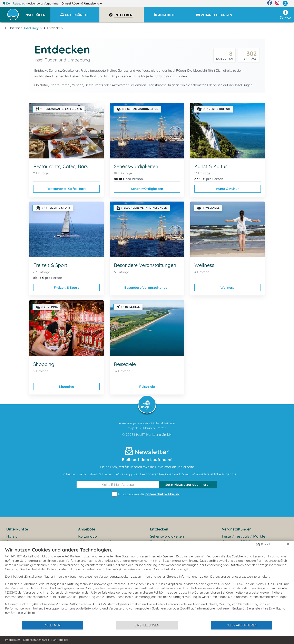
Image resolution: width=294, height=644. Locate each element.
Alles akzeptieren (242, 625)
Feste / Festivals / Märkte (244, 536)
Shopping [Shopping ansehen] (66, 387)
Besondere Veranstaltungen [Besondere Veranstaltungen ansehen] (147, 287)
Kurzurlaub (87, 536)
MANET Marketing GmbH (153, 435)
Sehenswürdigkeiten (167, 536)
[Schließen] (288, 544)
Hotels (12, 536)
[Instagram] (277, 3)
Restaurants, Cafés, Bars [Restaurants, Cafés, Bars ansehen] (66, 189)
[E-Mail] (118, 485)
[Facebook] (270, 3)
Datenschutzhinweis (36, 640)
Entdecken (159, 529)
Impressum (13, 640)
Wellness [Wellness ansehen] (227, 287)
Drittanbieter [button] (61, 640)
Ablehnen (52, 625)
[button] (38, 13)
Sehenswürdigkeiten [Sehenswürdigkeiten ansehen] (147, 189)
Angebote (87, 529)
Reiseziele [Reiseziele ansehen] (147, 387)
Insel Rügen (83, 3)
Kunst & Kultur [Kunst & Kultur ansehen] (228, 189)
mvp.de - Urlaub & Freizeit (147, 428)
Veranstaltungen (237, 529)
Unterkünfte (17, 529)
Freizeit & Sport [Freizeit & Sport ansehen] (66, 287)
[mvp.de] (285, 3)
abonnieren (188, 485)
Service (285, 15)
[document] (147, 584)
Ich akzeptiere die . (147, 494)
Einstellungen (147, 625)
